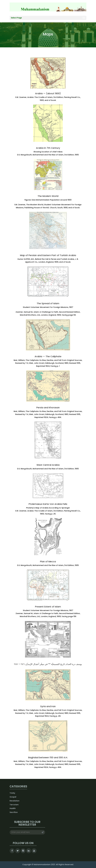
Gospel (13, 797)
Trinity (12, 793)
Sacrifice (14, 812)
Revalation (14, 801)
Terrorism (14, 805)
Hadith (13, 808)
